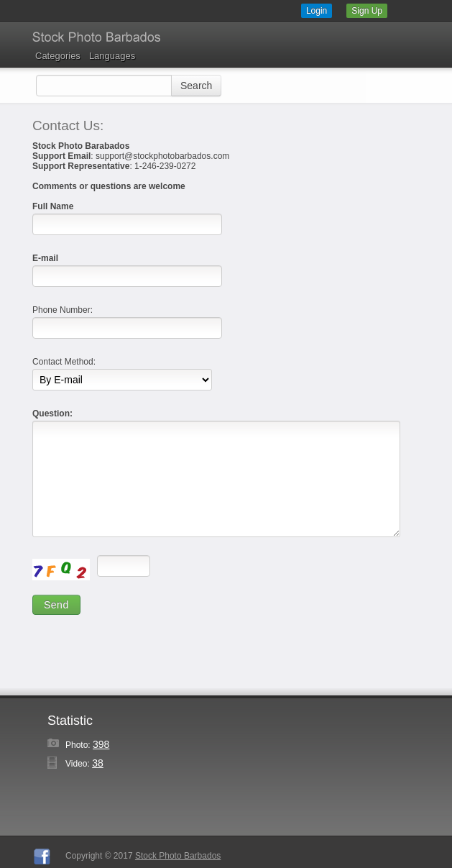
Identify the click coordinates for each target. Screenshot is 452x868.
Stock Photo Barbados (178, 856)
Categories (58, 56)
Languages (112, 56)
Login (317, 11)
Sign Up (367, 11)
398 (101, 744)
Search (196, 86)
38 (98, 763)
